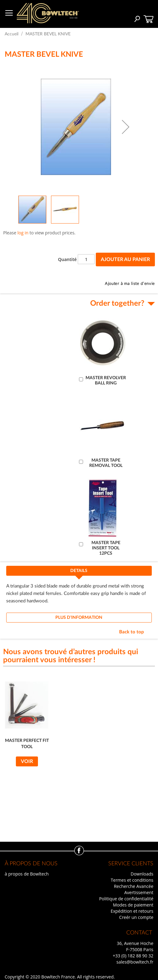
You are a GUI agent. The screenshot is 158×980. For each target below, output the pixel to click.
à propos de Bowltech (27, 874)
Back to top (132, 632)
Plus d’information (79, 618)
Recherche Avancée (134, 886)
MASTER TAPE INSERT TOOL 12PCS (106, 548)
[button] (126, 127)
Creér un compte (136, 917)
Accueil (12, 34)
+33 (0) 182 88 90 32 (133, 956)
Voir (27, 761)
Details (79, 571)
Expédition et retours (132, 911)
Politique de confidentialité (126, 899)
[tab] (79, 573)
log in (23, 233)
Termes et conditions (132, 880)
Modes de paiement (133, 905)
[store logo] (48, 13)
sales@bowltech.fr (135, 962)
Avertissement (139, 892)
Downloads (142, 874)
